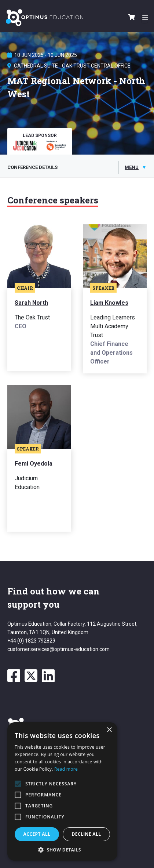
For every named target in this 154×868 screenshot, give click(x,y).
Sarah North (31, 303)
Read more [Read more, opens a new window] (66, 769)
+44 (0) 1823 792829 (31, 641)
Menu (132, 167)
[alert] (62, 791)
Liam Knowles (109, 303)
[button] (62, 850)
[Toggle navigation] (145, 18)
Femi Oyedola (34, 464)
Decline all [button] (87, 834)
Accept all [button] (37, 834)
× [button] (109, 730)
